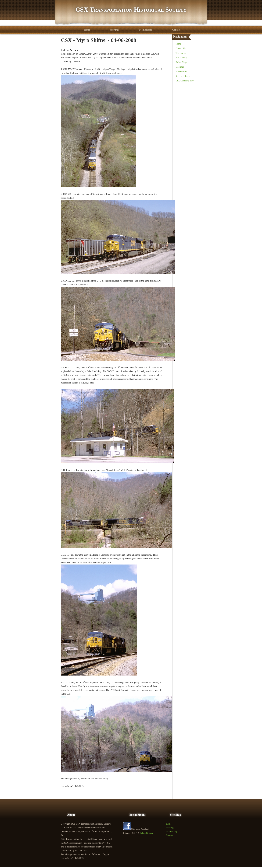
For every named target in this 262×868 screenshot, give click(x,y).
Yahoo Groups (146, 833)
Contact (176, 30)
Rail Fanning (181, 58)
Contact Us (181, 48)
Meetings (115, 30)
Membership (146, 30)
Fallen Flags (181, 62)
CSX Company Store (185, 81)
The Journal (181, 53)
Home (87, 30)
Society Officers (183, 76)
